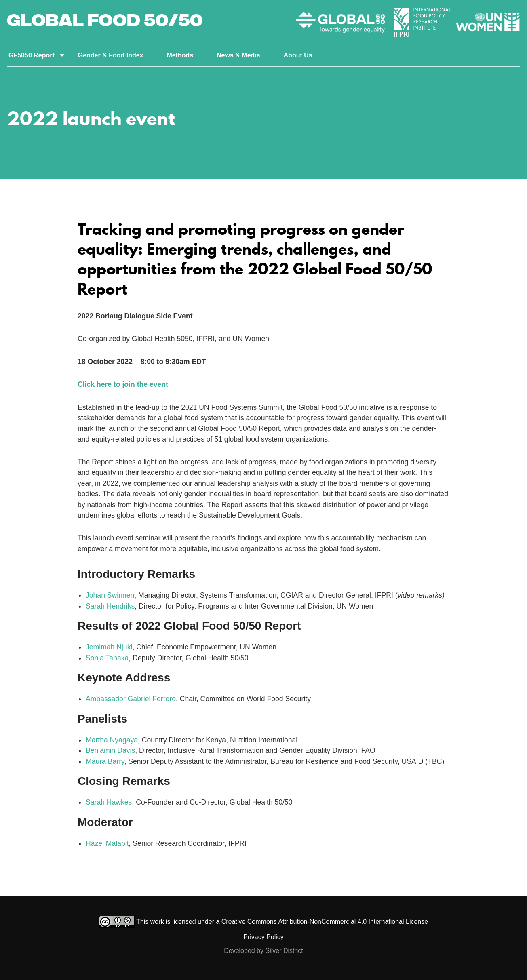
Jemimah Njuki (109, 647)
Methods (180, 55)
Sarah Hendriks (110, 606)
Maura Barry (105, 761)
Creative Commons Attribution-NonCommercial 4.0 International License (325, 922)
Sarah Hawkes (109, 802)
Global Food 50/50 (105, 22)
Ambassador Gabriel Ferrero (131, 699)
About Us (298, 55)
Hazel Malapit (107, 843)
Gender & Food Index (111, 55)
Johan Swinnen (110, 595)
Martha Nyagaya (112, 740)
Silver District (284, 951)
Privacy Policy (263, 937)
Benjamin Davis (110, 750)
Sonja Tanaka (107, 658)
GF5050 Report (32, 55)
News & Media (238, 55)
